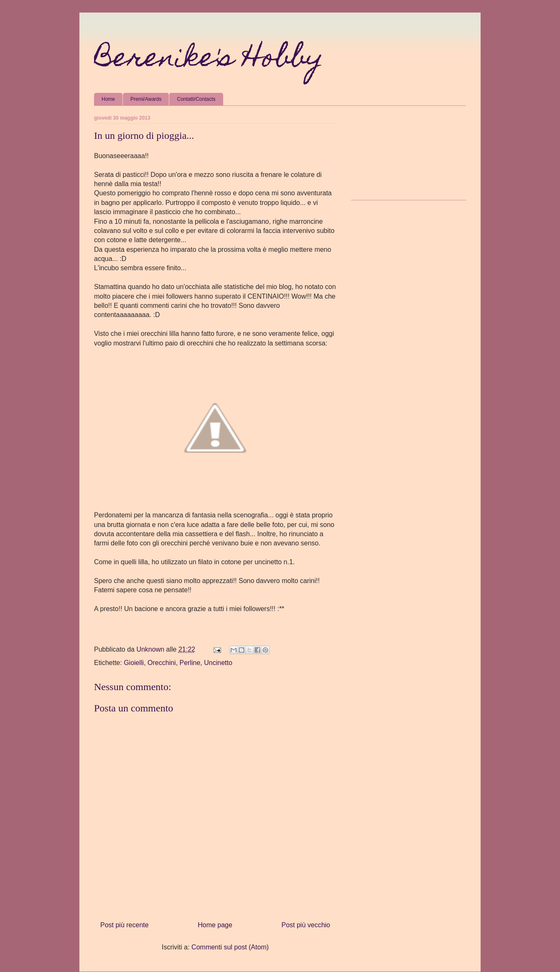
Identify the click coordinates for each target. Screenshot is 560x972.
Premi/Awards (146, 99)
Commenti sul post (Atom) (230, 947)
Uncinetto (218, 663)
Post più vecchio (306, 925)
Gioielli (134, 663)
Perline (190, 663)
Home (108, 99)
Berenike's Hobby (209, 60)
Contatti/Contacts (196, 99)
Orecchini (162, 663)
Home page (215, 925)
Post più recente (125, 925)
